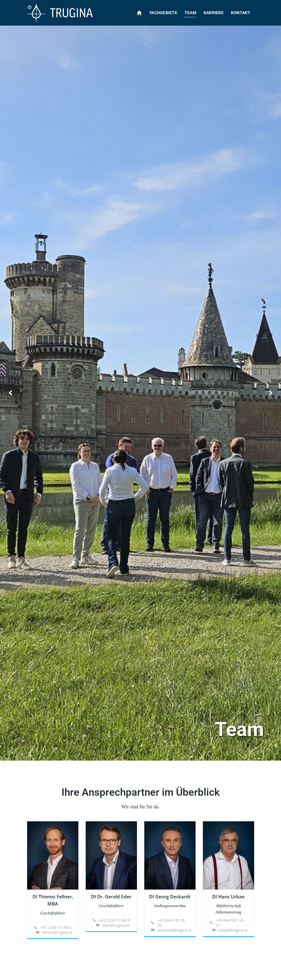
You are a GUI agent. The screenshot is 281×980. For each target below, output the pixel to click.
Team (190, 13)
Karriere (214, 13)
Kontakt (241, 13)
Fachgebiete (163, 13)
